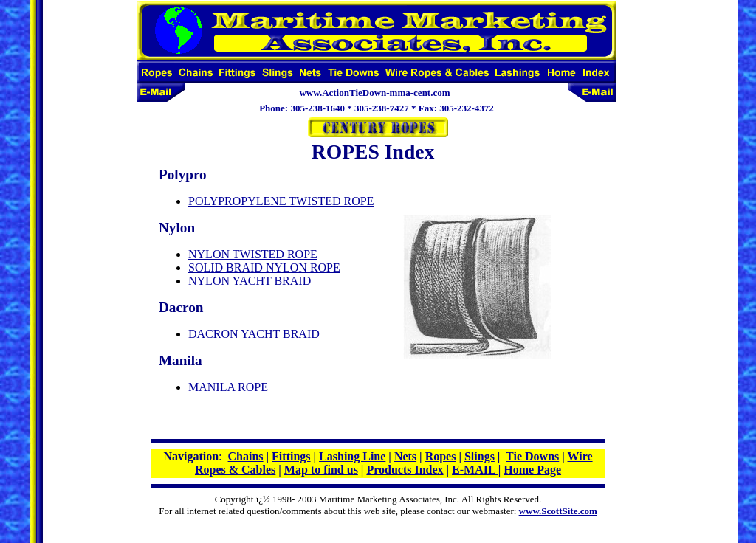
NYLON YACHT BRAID (250, 281)
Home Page (532, 470)
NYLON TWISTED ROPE (253, 254)
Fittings (291, 456)
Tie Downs (532, 456)
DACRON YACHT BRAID (254, 334)
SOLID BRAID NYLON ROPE (264, 267)
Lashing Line (352, 456)
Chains (246, 456)
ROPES (346, 152)
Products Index (405, 470)
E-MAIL (475, 470)
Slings (480, 456)
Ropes (441, 456)
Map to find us (321, 470)
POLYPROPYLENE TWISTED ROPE (281, 201)
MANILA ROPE (228, 387)
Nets (405, 456)
